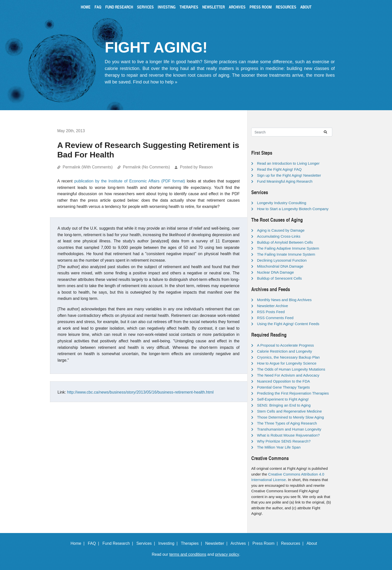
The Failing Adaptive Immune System (288, 248)
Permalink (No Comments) (146, 167)
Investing (167, 7)
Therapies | (192, 543)
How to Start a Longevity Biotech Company (293, 209)
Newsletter (213, 7)
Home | (79, 543)
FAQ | (94, 543)
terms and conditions (188, 554)
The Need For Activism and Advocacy (288, 375)
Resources (286, 7)
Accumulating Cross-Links (279, 236)
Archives (237, 7)
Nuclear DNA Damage (275, 272)
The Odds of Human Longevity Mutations (291, 369)
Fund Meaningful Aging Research (285, 181)
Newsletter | (217, 543)
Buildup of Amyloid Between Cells (285, 242)
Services (145, 7)
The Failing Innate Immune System (286, 254)
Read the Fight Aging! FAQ (279, 169)
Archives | (241, 543)
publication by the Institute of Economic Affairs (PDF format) (130, 181)
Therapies (189, 7)
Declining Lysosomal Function (282, 260)
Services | (147, 543)
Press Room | (266, 543)
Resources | (293, 543)
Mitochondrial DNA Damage (280, 266)
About (306, 7)
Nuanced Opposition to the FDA (283, 381)
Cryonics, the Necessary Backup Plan (288, 357)
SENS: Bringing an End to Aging (284, 405)
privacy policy (227, 554)
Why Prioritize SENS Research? (284, 441)
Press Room (261, 7)
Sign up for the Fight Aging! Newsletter (289, 175)
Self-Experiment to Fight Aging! (283, 399)
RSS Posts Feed (271, 312)
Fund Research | (119, 543)
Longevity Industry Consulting (282, 203)
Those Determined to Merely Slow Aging (290, 417)
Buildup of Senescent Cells (279, 278)
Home (86, 7)
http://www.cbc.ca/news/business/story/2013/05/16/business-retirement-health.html (140, 392)
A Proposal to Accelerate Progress (285, 345)
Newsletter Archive (272, 306)
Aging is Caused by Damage (281, 230)
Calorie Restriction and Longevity (284, 351)
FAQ (98, 7)
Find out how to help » (155, 82)
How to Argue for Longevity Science (287, 363)
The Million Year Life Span (279, 447)
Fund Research (119, 7)
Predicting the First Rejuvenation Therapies (293, 393)
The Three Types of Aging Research (287, 423)
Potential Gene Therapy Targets (283, 387)
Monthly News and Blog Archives (284, 300)
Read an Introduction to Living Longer (288, 163)
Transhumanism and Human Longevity (289, 429)
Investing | (169, 543)
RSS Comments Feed (275, 318)
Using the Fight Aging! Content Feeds (288, 324)
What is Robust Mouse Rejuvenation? (288, 435)
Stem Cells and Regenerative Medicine (289, 411)
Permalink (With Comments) (87, 167)
